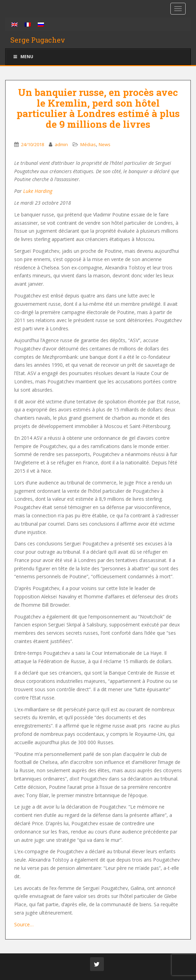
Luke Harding (38, 191)
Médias (88, 144)
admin (61, 144)
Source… (24, 924)
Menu (23, 57)
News (105, 144)
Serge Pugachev (38, 40)
